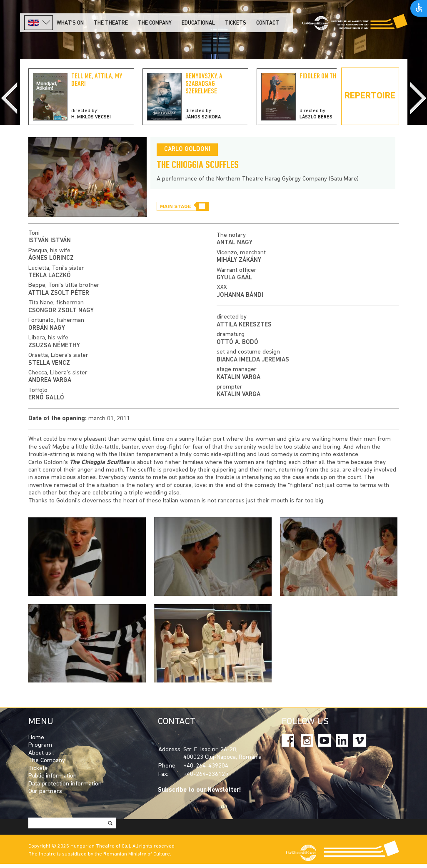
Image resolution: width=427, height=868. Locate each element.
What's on (70, 23)
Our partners (45, 791)
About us (40, 753)
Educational (198, 23)
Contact (268, 23)
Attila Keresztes (244, 325)
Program (40, 745)
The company (155, 23)
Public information (52, 776)
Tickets (236, 23)
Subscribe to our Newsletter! (200, 790)
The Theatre (111, 23)
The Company (47, 761)
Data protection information (65, 784)
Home (36, 738)
